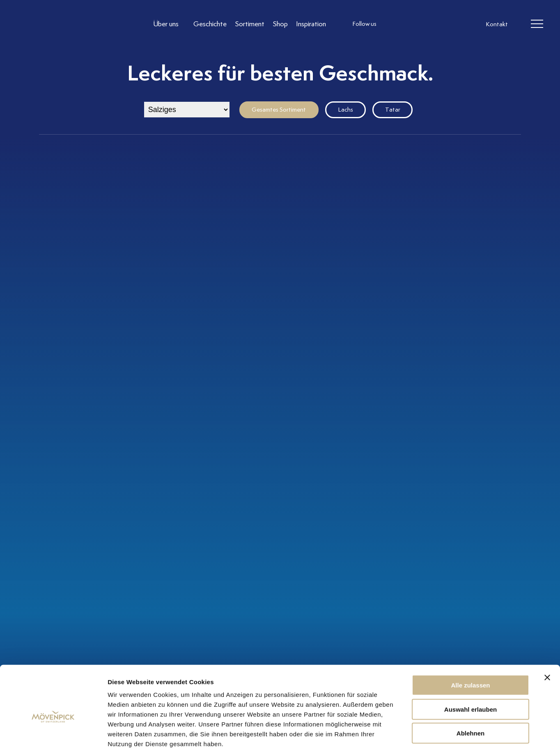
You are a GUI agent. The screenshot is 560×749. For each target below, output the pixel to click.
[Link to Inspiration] (311, 24)
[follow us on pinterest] (443, 24)
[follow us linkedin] (426, 24)
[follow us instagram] (393, 24)
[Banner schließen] (547, 633)
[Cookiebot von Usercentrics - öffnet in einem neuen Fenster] (53, 733)
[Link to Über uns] (169, 24)
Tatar (393, 110)
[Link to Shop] (280, 24)
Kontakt (497, 25)
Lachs (345, 110)
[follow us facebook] (410, 24)
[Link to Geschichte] (210, 24)
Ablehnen (470, 689)
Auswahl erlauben (470, 665)
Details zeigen (437, 733)
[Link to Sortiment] (250, 24)
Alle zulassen (470, 641)
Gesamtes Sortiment (279, 110)
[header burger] (537, 24)
